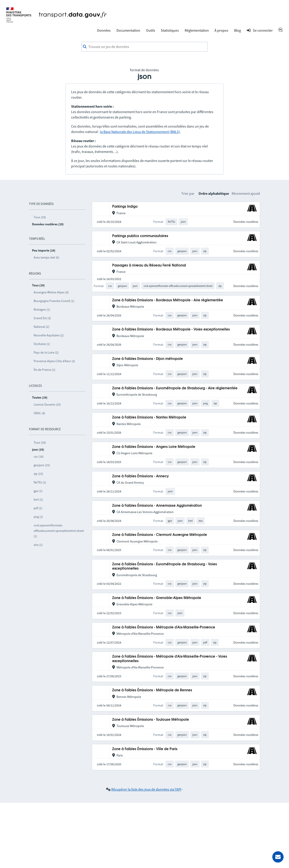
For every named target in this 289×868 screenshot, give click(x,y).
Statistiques (170, 30)
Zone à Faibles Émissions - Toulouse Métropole (151, 720)
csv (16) (39, 457)
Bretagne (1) (42, 309)
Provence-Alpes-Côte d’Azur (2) (54, 361)
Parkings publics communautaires (140, 236)
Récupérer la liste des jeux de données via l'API (146, 789)
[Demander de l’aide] (278, 857)
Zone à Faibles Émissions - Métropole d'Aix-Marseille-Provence (164, 627)
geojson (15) (42, 465)
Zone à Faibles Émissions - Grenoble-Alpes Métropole (157, 598)
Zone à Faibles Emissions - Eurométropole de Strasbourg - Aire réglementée (175, 388)
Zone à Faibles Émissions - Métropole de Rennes (152, 690)
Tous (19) (40, 217)
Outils (151, 30)
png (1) (38, 517)
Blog (238, 30)
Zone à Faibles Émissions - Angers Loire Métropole (154, 447)
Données (104, 30)
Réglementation (197, 30)
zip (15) (38, 474)
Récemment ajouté (246, 193)
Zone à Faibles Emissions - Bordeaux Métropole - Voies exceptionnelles (171, 329)
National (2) (41, 327)
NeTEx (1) (40, 482)
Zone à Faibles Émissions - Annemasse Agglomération (157, 506)
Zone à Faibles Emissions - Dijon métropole (148, 359)
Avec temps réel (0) (46, 257)
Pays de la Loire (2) (46, 352)
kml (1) (38, 499)
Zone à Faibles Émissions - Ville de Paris (145, 749)
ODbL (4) (39, 413)
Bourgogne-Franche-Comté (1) (54, 301)
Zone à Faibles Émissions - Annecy (141, 476)
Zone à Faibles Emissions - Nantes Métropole (149, 417)
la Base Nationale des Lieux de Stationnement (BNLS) (140, 132)
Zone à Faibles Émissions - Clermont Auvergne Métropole (160, 535)
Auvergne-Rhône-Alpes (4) (51, 292)
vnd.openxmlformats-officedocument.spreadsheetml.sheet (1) (59, 531)
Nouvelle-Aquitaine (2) (49, 335)
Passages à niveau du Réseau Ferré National (149, 265)
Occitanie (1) (42, 344)
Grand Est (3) (42, 318)
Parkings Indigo (125, 207)
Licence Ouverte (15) (47, 404)
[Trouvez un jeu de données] (144, 47)
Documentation (128, 30)
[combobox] (144, 47)
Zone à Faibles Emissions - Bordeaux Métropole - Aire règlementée (168, 300)
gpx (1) (38, 491)
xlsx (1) (38, 545)
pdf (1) (38, 508)
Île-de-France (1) (44, 370)
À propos (221, 30)
